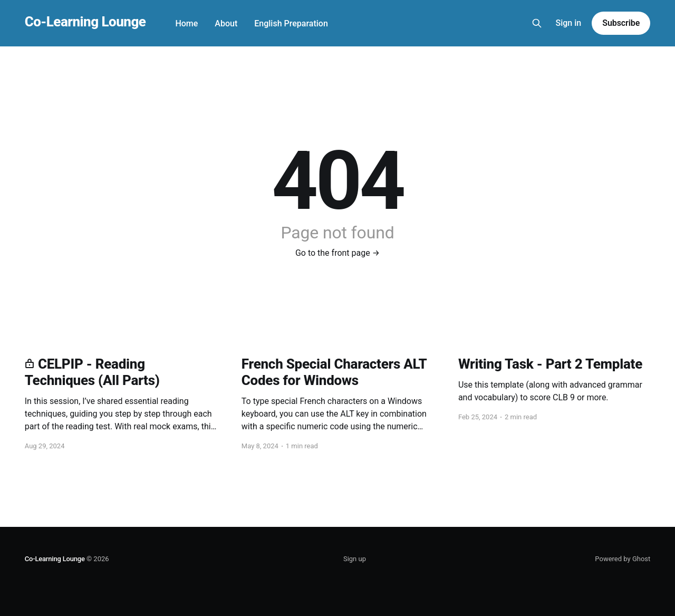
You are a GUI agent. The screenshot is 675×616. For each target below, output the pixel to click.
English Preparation (291, 23)
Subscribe (621, 23)
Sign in (569, 23)
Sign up (355, 559)
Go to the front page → (337, 253)
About (226, 23)
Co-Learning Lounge (85, 22)
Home (186, 23)
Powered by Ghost (623, 559)
